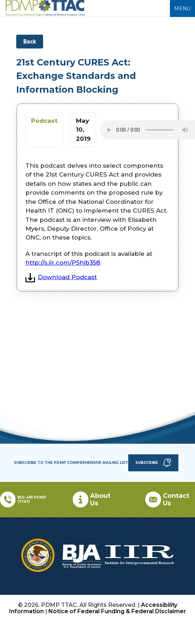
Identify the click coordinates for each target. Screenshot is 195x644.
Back (30, 41)
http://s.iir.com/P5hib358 (63, 263)
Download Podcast (61, 277)
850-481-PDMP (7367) (32, 499)
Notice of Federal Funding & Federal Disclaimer (117, 611)
